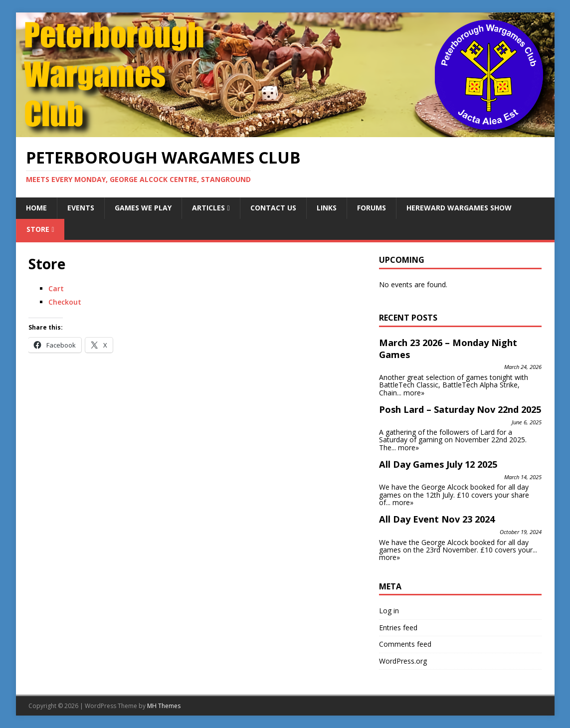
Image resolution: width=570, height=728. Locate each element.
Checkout (65, 302)
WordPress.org (403, 661)
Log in (389, 611)
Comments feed (405, 644)
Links (327, 208)
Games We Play (143, 208)
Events (81, 208)
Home (36, 208)
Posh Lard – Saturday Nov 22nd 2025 (460, 409)
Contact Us (273, 208)
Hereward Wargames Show (459, 208)
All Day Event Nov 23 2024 (437, 519)
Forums (372, 208)
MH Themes (164, 706)
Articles (208, 208)
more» (414, 393)
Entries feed (398, 628)
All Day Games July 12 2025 (438, 464)
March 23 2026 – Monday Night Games (448, 349)
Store (38, 229)
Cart (56, 288)
